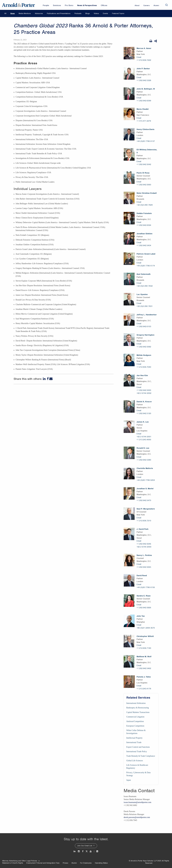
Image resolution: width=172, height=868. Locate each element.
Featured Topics (118, 13)
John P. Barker (143, 69)
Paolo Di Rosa (143, 173)
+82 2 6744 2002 (144, 393)
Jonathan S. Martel (145, 489)
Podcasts (78, 13)
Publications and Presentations (59, 13)
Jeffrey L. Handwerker (147, 315)
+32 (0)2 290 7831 (145, 306)
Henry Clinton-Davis (145, 129)
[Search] (167, 5)
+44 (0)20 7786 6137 (146, 141)
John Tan (141, 616)
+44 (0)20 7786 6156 (146, 587)
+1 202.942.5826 (144, 608)
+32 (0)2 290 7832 (145, 286)
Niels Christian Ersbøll (147, 193)
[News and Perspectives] (96, 851)
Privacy (65, 863)
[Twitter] (87, 851)
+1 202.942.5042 (144, 164)
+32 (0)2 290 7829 (145, 205)
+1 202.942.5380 (144, 460)
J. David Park (142, 529)
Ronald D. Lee (143, 448)
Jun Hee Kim (142, 375)
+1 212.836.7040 (144, 367)
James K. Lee (143, 422)
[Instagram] (79, 851)
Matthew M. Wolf (144, 657)
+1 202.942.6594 (144, 225)
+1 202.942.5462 (144, 668)
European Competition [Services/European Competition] (135, 726)
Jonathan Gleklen (144, 234)
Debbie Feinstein (144, 213)
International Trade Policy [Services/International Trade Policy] (137, 751)
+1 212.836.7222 (144, 60)
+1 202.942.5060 (144, 185)
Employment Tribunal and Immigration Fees (43, 863)
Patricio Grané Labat (146, 254)
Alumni (74, 863)
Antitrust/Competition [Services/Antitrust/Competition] (135, 721)
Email (139, 57)
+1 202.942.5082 (144, 347)
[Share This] (156, 41)
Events (105, 13)
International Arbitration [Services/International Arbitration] (136, 703)
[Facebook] (48, 379)
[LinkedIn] (44, 379)
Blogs (88, 13)
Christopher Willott (145, 636)
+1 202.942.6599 (144, 101)
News (13, 13)
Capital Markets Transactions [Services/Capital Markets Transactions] (138, 712)
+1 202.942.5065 (144, 567)
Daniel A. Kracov (144, 402)
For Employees (86, 863)
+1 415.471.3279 (144, 121)
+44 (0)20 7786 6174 (146, 266)
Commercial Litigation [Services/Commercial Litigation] (135, 717)
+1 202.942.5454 (144, 245)
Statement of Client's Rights (13, 863)
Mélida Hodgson (144, 355)
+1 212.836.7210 (144, 521)
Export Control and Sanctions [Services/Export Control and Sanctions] (138, 747)
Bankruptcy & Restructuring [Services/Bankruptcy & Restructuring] (138, 708)
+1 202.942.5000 (144, 390)
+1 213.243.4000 (144, 440)
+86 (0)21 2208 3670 (146, 628)
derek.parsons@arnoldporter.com (137, 817)
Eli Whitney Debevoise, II (147, 151)
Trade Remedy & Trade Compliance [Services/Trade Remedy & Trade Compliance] (141, 756)
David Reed (142, 575)
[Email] (51, 379)
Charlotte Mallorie (145, 468)
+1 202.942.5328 (144, 80)
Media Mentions (25, 13)
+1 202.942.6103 (144, 326)
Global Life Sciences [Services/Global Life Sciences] (135, 761)
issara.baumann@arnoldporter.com (137, 802)
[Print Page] (151, 41)
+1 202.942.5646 (144, 544)
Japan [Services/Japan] (129, 780)
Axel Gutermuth (144, 274)
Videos (96, 13)
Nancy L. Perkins (144, 555)
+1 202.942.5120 (144, 413)
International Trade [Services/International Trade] (134, 742)
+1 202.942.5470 (144, 500)
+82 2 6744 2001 (144, 437)
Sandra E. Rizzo (144, 596)
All (5, 13)
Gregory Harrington (145, 335)
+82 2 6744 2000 (144, 547)
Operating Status (101, 863)
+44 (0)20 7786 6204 (146, 480)
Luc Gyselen (142, 294)
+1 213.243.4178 (144, 689)
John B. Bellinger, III (146, 89)
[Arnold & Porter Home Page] (18, 5)
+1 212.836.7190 (144, 648)
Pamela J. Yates (144, 677)
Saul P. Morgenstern (146, 509)
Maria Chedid (142, 109)
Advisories (39, 13)
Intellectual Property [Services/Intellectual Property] (134, 738)
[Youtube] (91, 851)
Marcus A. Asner (144, 48)
